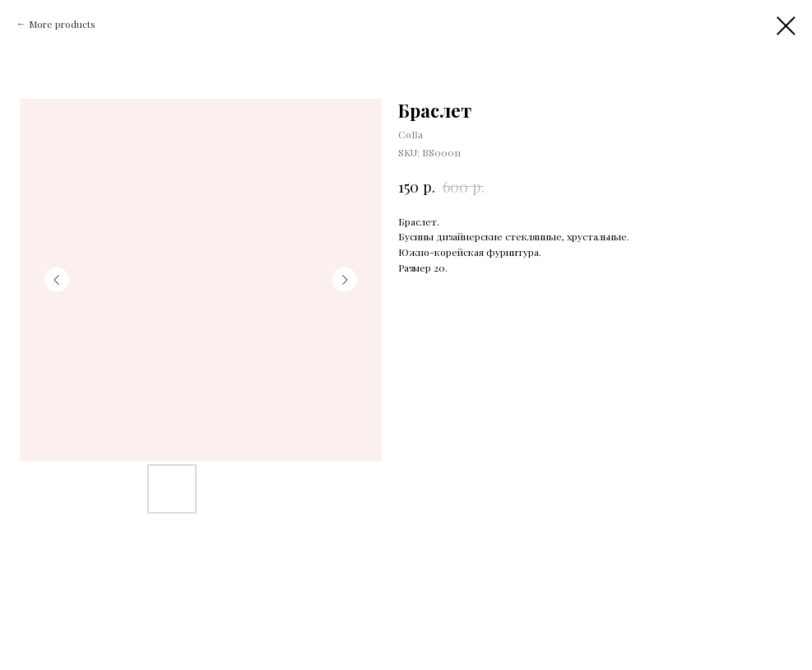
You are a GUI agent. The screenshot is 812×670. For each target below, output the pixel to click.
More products (62, 24)
